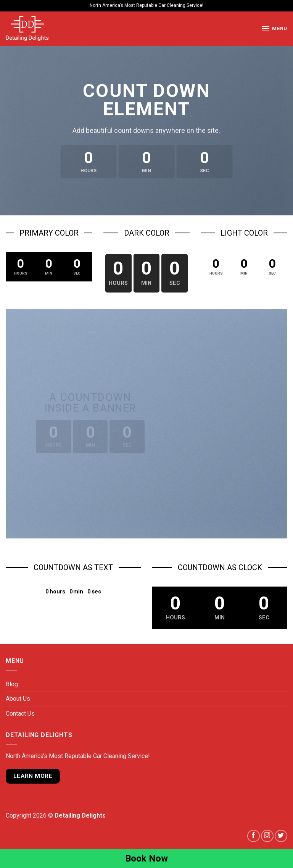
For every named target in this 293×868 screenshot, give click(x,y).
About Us (18, 699)
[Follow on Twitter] (281, 836)
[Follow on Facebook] (254, 836)
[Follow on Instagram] (267, 836)
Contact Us (20, 714)
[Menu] (274, 28)
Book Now (146, 858)
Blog (12, 684)
